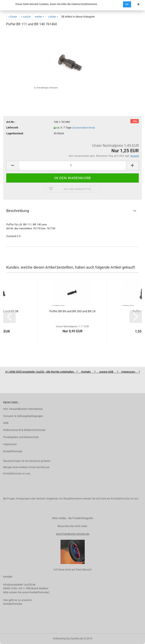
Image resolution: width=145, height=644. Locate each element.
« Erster (13, 17)
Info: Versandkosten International (23, 409)
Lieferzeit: (12, 128)
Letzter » (53, 17)
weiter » (39, 17)
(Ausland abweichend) (83, 128)
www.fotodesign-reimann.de (73, 534)
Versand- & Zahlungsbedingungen (23, 416)
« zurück (26, 17)
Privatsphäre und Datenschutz (21, 437)
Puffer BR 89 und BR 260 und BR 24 (72, 311)
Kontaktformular (13, 451)
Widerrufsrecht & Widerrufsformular (24, 430)
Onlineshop (60, 638)
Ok (127, 4)
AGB (6, 423)
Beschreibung (18, 211)
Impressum (10, 444)
